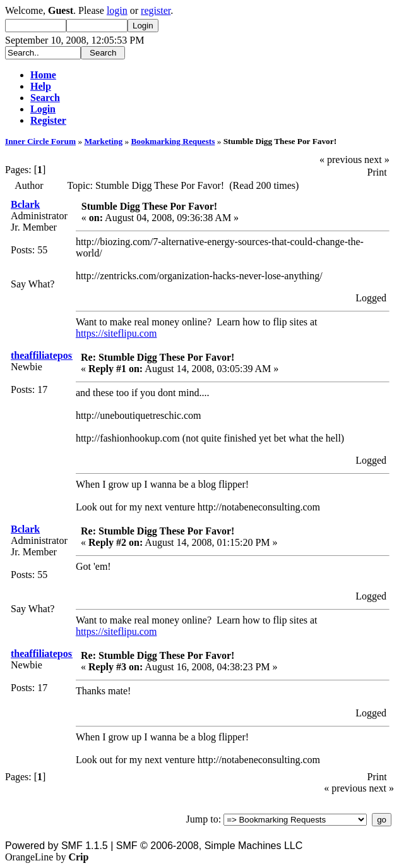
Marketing (103, 141)
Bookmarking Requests (173, 141)
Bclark (25, 204)
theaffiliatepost (43, 355)
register (156, 10)
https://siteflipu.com (116, 333)
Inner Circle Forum (40, 141)
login (117, 10)
